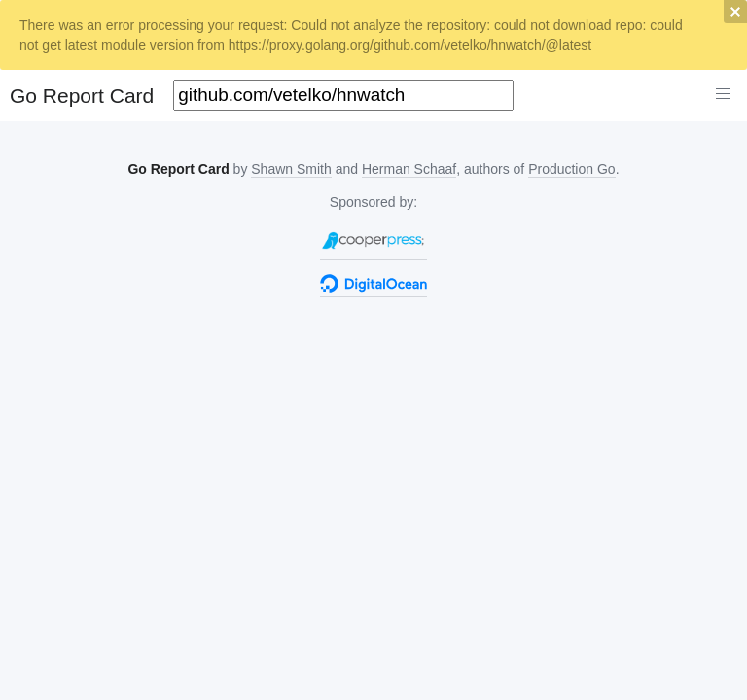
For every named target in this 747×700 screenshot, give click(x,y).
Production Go (572, 169)
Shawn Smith (291, 169)
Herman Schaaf (409, 169)
